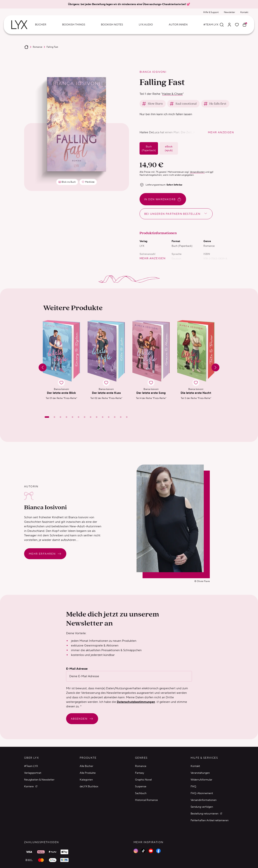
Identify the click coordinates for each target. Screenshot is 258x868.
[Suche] (222, 25)
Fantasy (140, 773)
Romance (38, 47)
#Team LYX (31, 766)
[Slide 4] (66, 417)
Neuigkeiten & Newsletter (39, 780)
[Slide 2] (54, 417)
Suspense (141, 786)
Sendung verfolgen (202, 807)
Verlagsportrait (33, 773)
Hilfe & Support (211, 12)
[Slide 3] (60, 417)
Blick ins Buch (67, 182)
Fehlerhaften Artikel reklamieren (210, 820)
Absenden (82, 719)
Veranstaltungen (200, 773)
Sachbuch (141, 793)
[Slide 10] (103, 417)
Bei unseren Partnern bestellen (176, 213)
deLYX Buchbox (89, 786)
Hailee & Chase (172, 94)
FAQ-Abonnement (202, 793)
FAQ (193, 786)
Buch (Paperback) (149, 148)
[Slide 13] (121, 417)
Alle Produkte (88, 773)
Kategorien (86, 780)
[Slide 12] (115, 417)
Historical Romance (146, 800)
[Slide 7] (85, 417)
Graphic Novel (143, 780)
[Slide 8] (91, 417)
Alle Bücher (86, 766)
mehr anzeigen (221, 132)
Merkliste (89, 183)
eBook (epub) (169, 148)
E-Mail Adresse (77, 669)
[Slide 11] (109, 417)
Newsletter (229, 12)
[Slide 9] (97, 417)
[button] (61, 364)
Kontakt (244, 12)
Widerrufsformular (201, 780)
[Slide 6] (79, 417)
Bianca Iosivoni (153, 72)
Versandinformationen (204, 800)
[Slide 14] (127, 417)
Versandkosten (197, 172)
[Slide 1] (47, 417)
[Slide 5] (73, 417)
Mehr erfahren (45, 554)
